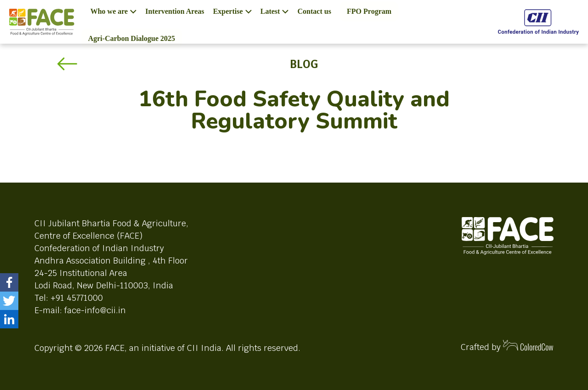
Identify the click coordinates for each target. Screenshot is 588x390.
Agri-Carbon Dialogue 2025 (132, 38)
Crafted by (507, 346)
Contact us (314, 11)
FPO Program (369, 11)
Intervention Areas (175, 11)
